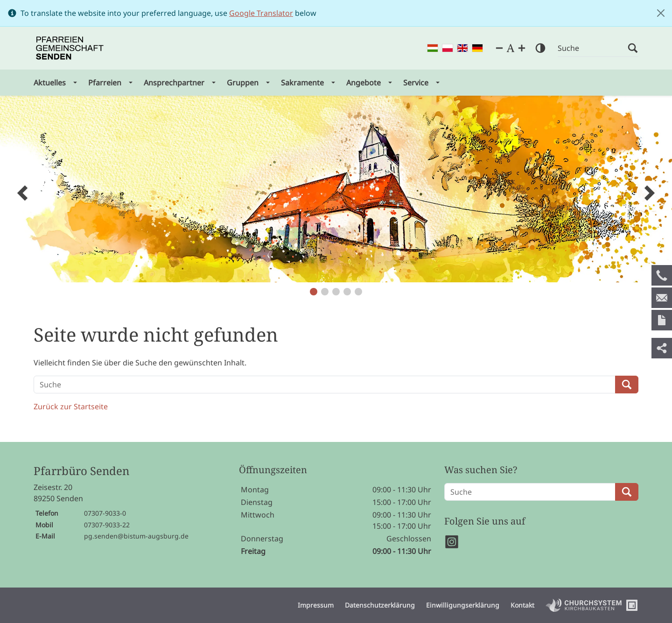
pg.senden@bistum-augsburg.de (136, 536)
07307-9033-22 (107, 525)
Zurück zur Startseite (71, 406)
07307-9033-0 (105, 513)
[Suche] (593, 48)
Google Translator (261, 13)
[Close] (661, 13)
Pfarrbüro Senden (81, 471)
